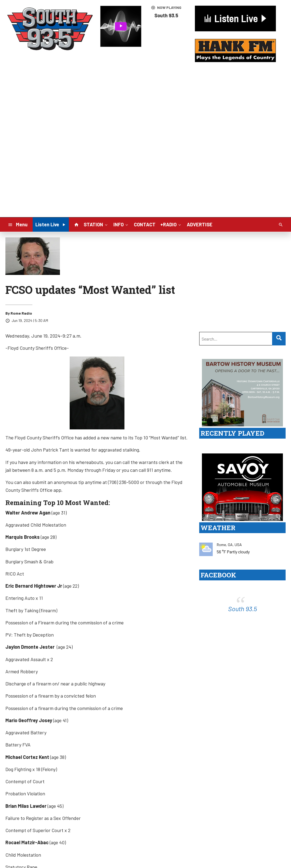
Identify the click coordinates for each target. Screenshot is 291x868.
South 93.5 (243, 609)
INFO (121, 224)
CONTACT (145, 224)
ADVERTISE (200, 224)
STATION (96, 224)
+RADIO (171, 224)
